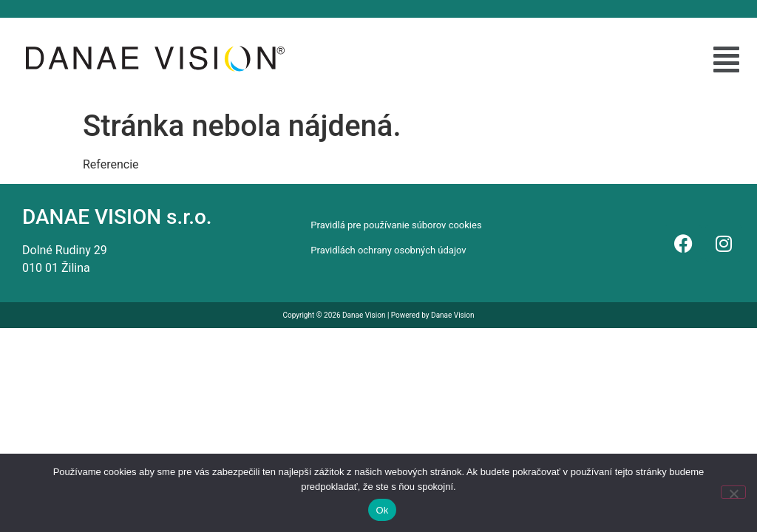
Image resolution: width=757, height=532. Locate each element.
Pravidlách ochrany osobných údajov (388, 250)
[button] (726, 60)
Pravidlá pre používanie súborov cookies (396, 225)
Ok (382, 510)
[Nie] (733, 492)
